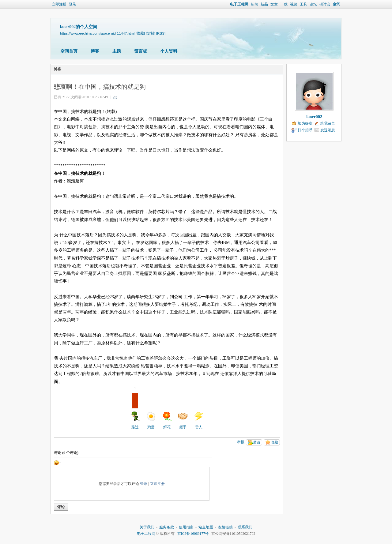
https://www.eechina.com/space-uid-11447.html (97, 33)
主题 (117, 51)
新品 (264, 4)
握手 (183, 420)
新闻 (254, 4)
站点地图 (206, 527)
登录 (73, 4)
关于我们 (147, 527)
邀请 (257, 442)
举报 (241, 442)
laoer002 (314, 117)
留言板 (141, 51)
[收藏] (140, 33)
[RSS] (161, 33)
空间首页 (69, 51)
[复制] (150, 33)
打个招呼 (305, 130)
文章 (274, 4)
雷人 (199, 420)
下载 (284, 4)
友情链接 (225, 527)
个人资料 (169, 51)
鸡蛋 (151, 420)
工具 (303, 4)
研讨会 (325, 4)
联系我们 (245, 527)
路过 (135, 411)
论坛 (313, 4)
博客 (95, 51)
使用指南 (186, 527)
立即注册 (59, 4)
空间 (337, 4)
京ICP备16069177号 (193, 534)
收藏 (274, 442)
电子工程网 (239, 4)
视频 (294, 4)
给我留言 (328, 123)
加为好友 (305, 123)
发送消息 (328, 130)
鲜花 (167, 420)
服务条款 (167, 527)
